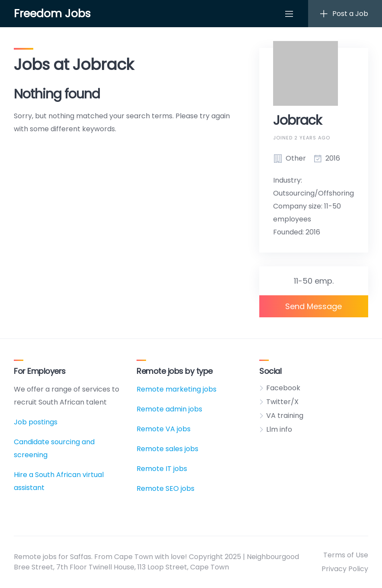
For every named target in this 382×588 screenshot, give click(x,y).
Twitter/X (282, 402)
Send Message (314, 306)
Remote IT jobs (162, 469)
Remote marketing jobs (177, 389)
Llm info (279, 429)
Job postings (36, 422)
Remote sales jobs (167, 449)
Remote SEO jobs (166, 488)
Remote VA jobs (164, 429)
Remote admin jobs (169, 409)
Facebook (283, 388)
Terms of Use (346, 555)
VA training (285, 416)
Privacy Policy (345, 569)
